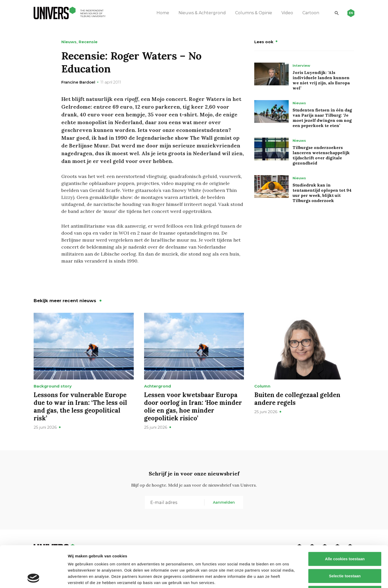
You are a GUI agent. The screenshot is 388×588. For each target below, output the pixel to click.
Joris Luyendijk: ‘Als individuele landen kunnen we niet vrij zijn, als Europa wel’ (321, 80)
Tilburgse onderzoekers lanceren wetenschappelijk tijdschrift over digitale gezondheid (321, 155)
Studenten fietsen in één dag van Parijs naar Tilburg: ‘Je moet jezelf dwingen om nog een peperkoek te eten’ (322, 118)
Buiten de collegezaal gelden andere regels (297, 399)
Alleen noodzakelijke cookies (345, 554)
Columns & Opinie (254, 13)
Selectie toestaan (345, 537)
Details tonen (279, 578)
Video (287, 13)
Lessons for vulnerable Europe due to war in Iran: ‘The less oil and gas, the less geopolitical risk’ (80, 407)
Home (163, 13)
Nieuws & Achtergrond (202, 13)
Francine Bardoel (78, 82)
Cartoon (311, 13)
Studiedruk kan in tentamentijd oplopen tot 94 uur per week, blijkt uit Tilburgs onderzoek (322, 193)
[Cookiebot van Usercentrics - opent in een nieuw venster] (33, 578)
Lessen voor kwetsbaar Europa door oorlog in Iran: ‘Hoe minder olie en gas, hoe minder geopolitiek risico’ (193, 407)
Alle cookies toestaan (345, 520)
